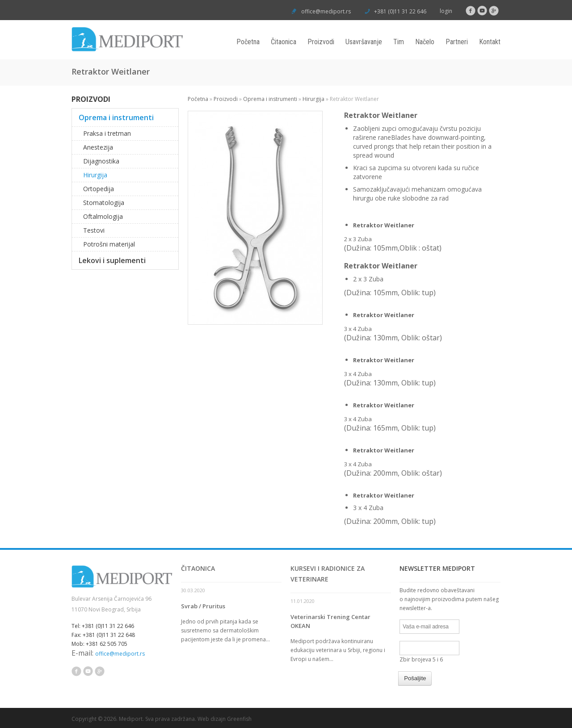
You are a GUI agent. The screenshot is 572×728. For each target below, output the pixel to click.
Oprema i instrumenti (270, 99)
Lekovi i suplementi (112, 260)
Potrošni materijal (109, 244)
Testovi (94, 230)
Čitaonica (284, 42)
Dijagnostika (101, 161)
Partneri (457, 42)
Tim (399, 42)
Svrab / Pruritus (203, 606)
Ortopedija (99, 189)
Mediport (131, 719)
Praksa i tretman (107, 133)
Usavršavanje (364, 42)
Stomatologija (104, 203)
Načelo (425, 42)
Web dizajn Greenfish (225, 719)
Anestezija (98, 147)
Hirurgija (313, 99)
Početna (248, 42)
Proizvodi (321, 42)
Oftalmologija (103, 216)
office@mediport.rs (326, 11)
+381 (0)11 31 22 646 (400, 11)
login (446, 11)
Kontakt (490, 42)
